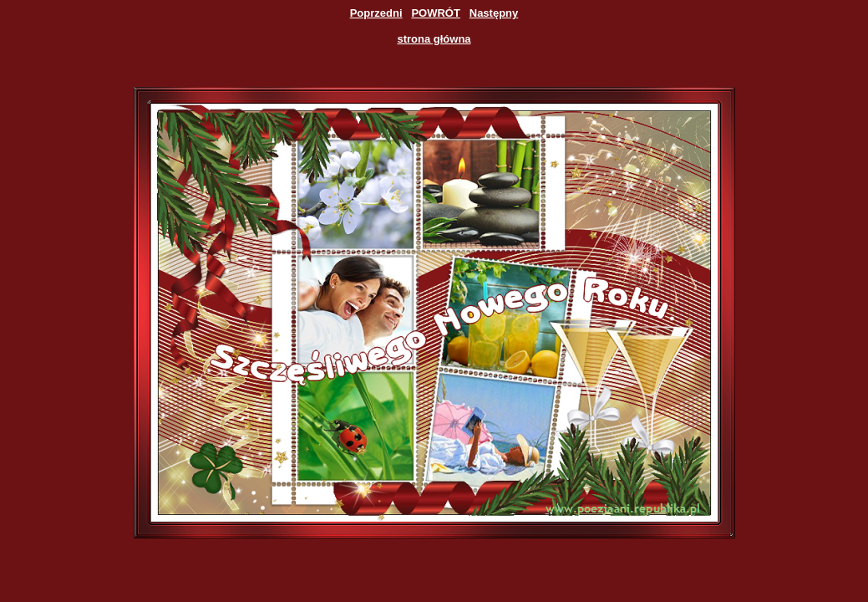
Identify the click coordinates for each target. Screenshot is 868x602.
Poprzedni (376, 13)
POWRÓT (436, 13)
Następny (494, 13)
